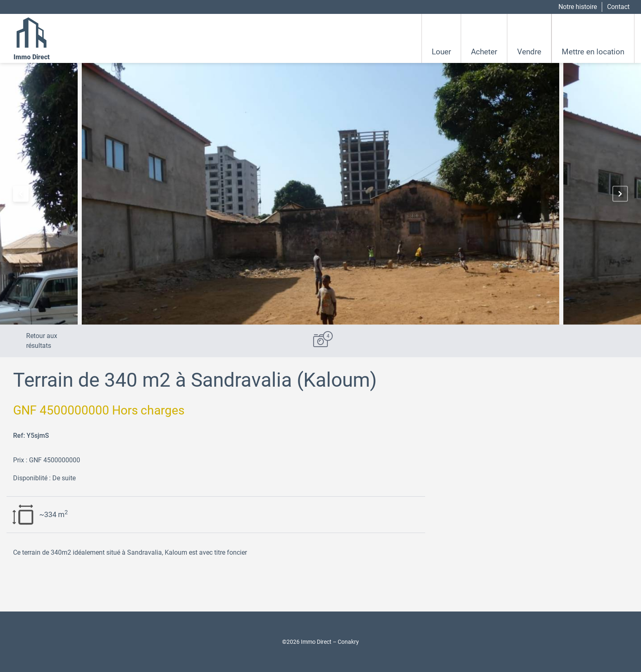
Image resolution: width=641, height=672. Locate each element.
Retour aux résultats (42, 341)
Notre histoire (578, 7)
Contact (618, 7)
